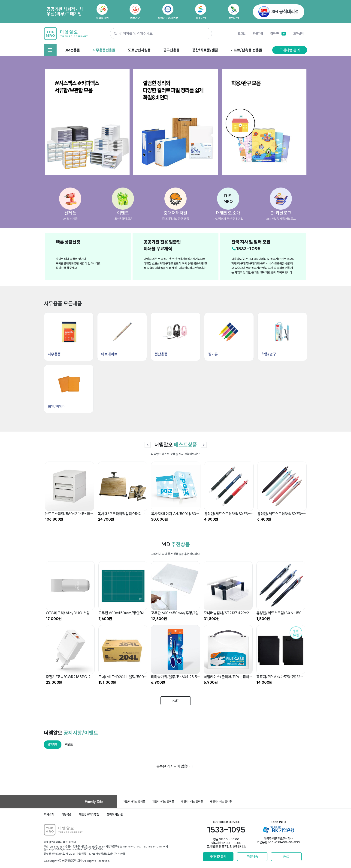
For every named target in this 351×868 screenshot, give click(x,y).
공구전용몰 (171, 50)
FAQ (286, 856)
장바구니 (278, 34)
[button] (228, 199)
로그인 (242, 33)
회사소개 (49, 814)
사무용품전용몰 (104, 50)
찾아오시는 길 (115, 814)
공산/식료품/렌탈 (205, 50)
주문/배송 (252, 856)
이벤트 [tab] (69, 744)
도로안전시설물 (139, 50)
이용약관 (67, 814)
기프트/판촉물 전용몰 (246, 50)
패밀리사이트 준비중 (134, 802)
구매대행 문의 (290, 50)
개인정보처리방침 (89, 814)
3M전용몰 (72, 50)
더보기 (176, 701)
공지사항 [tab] (53, 744)
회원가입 (258, 33)
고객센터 (298, 33)
